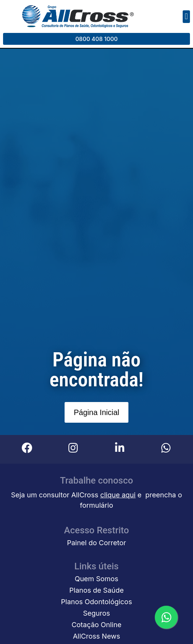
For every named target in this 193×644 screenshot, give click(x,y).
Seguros (96, 613)
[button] (186, 17)
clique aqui (118, 495)
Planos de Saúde (96, 590)
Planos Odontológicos (97, 602)
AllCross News (97, 636)
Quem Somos (96, 579)
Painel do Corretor (96, 543)
